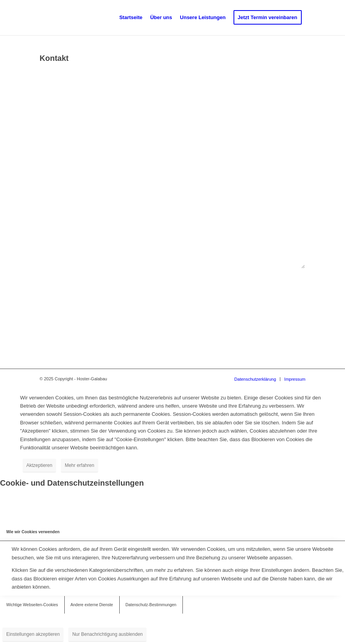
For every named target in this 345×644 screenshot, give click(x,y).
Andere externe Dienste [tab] (92, 605)
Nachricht (52, 197)
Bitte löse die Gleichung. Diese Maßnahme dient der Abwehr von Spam (119, 284)
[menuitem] (131, 18)
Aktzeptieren (40, 465)
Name (48, 85)
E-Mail (48, 122)
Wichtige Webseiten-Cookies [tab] (32, 605)
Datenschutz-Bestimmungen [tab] (151, 605)
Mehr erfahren (79, 465)
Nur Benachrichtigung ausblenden (107, 634)
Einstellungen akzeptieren (33, 634)
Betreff (49, 160)
